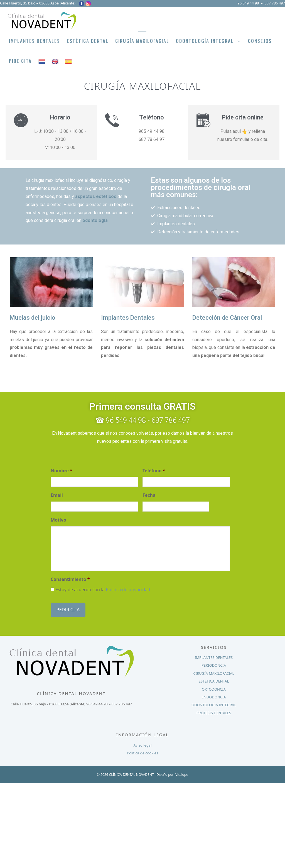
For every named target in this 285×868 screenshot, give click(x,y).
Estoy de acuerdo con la (103, 590)
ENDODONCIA (214, 695)
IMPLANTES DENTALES (214, 656)
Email (57, 495)
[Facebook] (82, 4)
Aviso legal (142, 743)
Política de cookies (142, 751)
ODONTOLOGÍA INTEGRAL (214, 703)
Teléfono (154, 471)
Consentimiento (70, 579)
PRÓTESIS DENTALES (214, 711)
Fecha (149, 495)
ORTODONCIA (214, 687)
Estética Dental (88, 41)
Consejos (260, 41)
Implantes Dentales (35, 41)
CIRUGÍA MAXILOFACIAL (214, 671)
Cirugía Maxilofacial (142, 41)
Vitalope (182, 773)
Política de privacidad (128, 590)
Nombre (62, 471)
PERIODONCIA (214, 663)
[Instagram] (88, 4)
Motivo (58, 520)
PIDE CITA (20, 61)
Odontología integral (210, 41)
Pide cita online (243, 117)
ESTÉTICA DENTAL (214, 679)
